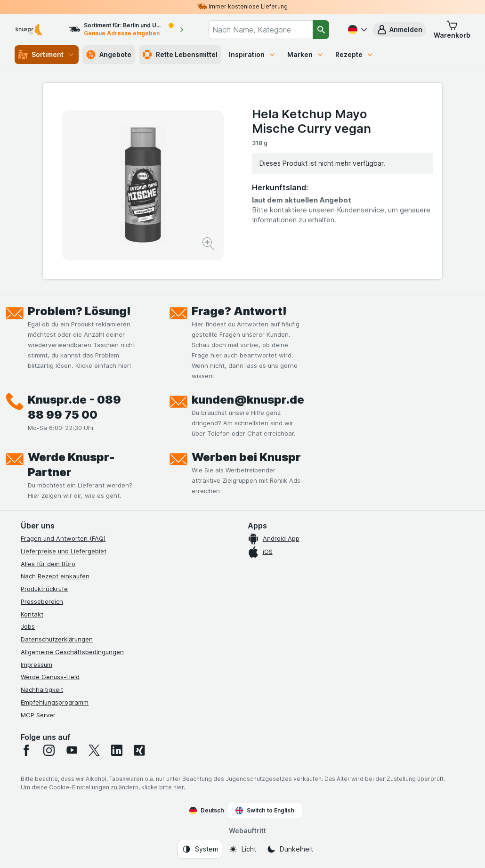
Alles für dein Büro (48, 564)
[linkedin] (117, 750)
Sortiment (47, 55)
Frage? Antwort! (239, 311)
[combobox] (261, 30)
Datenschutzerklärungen (57, 639)
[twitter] (94, 750)
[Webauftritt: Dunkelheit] (290, 849)
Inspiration (252, 54)
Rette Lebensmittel (180, 55)
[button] (399, 30)
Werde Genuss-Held (50, 677)
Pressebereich (42, 601)
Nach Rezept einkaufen (55, 576)
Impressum (36, 665)
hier (178, 787)
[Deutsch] (356, 30)
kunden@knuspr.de (248, 400)
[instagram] (49, 750)
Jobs (28, 626)
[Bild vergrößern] (209, 245)
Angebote (109, 55)
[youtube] (72, 750)
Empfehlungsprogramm (55, 702)
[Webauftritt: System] (200, 849)
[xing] (139, 750)
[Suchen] (321, 30)
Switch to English (265, 811)
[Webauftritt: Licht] (242, 849)
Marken (306, 54)
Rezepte (355, 54)
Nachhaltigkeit (42, 690)
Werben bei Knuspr (246, 457)
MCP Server (38, 715)
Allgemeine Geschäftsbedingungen (72, 652)
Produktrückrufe (44, 589)
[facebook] (26, 750)
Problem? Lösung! (79, 311)
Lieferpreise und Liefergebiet (64, 551)
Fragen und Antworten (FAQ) (63, 538)
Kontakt (32, 614)
